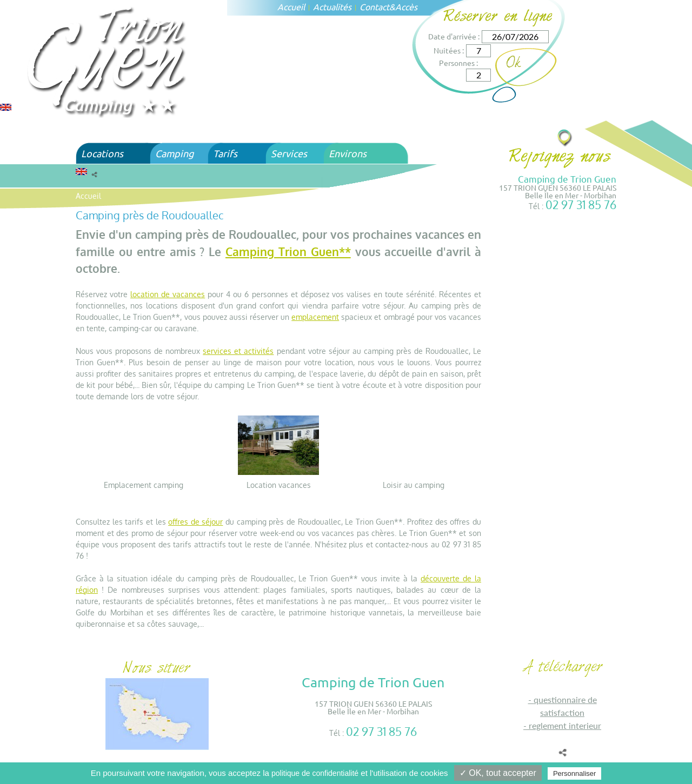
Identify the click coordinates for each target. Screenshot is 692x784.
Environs (348, 153)
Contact (374, 6)
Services (289, 153)
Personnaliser (575, 773)
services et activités (238, 351)
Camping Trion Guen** (288, 252)
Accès (406, 6)
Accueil (291, 6)
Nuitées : (449, 50)
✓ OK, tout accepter (498, 773)
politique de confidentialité (315, 773)
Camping (174, 153)
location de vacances (168, 294)
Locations (102, 153)
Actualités (332, 6)
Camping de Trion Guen (567, 179)
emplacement (315, 317)
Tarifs (225, 153)
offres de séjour (195, 522)
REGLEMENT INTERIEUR (565, 725)
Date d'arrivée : (454, 36)
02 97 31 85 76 (581, 205)
